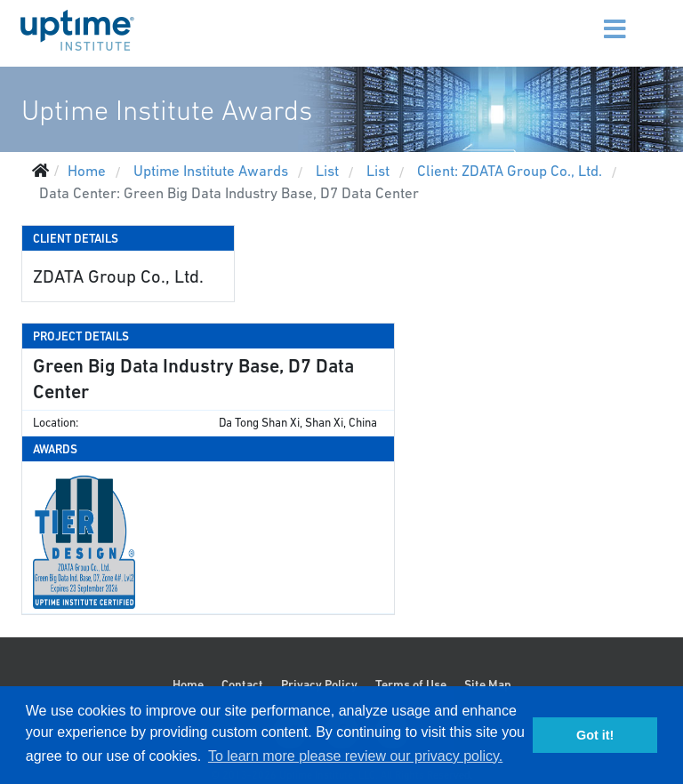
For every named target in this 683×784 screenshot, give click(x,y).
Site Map (488, 684)
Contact (242, 684)
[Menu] (593, 18)
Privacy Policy (319, 684)
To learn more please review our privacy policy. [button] (355, 756)
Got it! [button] (595, 735)
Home (188, 684)
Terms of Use (411, 684)
